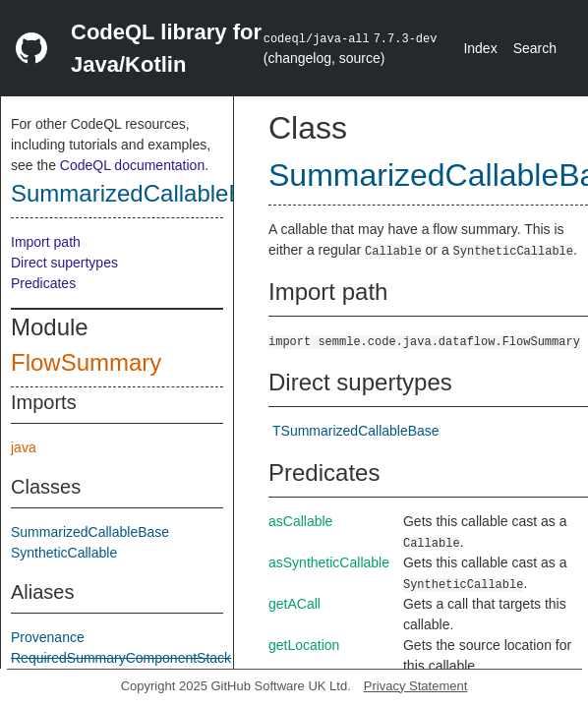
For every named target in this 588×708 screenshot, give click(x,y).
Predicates (43, 283)
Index (480, 48)
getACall (294, 604)
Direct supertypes (64, 263)
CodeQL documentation (132, 165)
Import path (46, 242)
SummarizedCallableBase (147, 193)
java (24, 447)
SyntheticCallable (64, 553)
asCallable (300, 521)
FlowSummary (86, 362)
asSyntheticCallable (329, 562)
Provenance (48, 637)
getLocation (304, 645)
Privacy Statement (416, 686)
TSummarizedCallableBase (356, 431)
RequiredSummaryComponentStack (121, 658)
